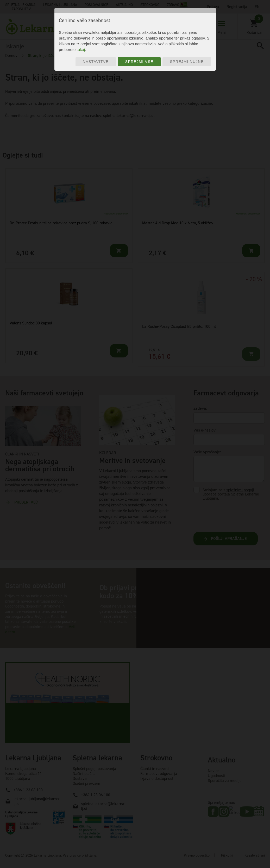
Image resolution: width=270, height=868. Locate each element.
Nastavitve (96, 62)
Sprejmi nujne (187, 62)
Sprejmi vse (139, 62)
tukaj (81, 50)
